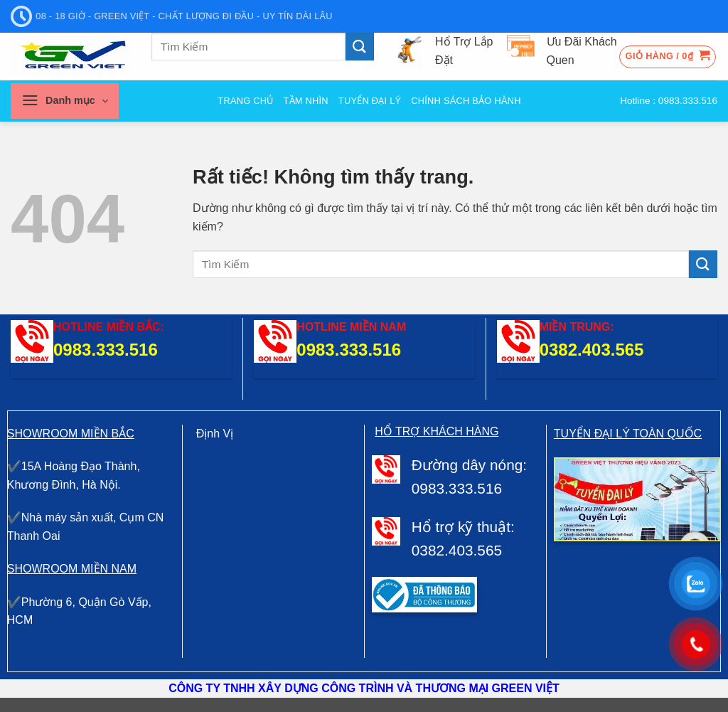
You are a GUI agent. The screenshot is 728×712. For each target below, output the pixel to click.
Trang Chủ (245, 101)
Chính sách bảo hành (466, 101)
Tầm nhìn (305, 101)
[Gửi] (360, 47)
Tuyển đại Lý (370, 101)
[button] (668, 57)
